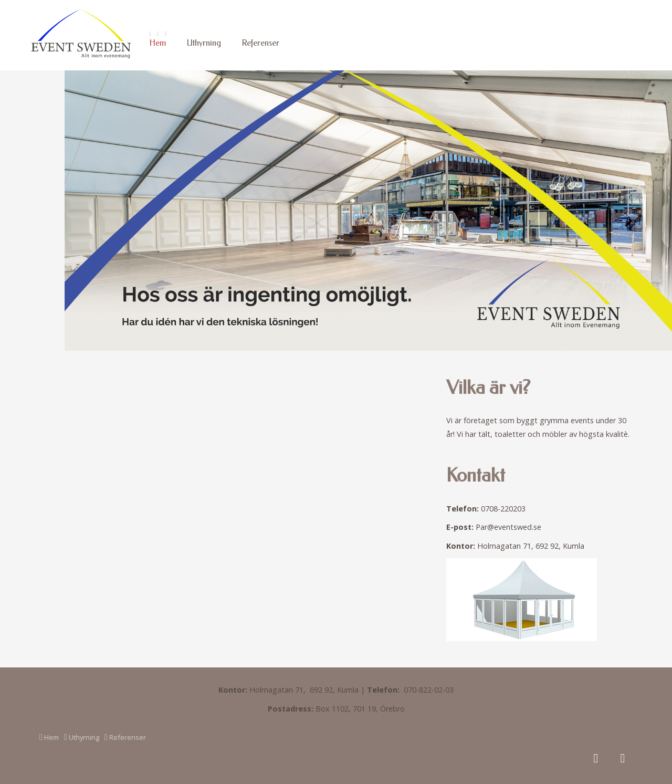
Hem (158, 43)
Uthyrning (204, 43)
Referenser (261, 43)
